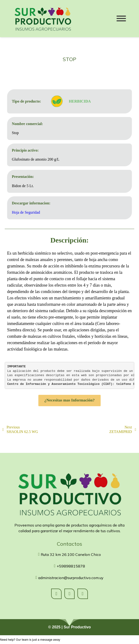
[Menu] (121, 18)
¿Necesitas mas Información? (69, 400)
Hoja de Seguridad (26, 212)
